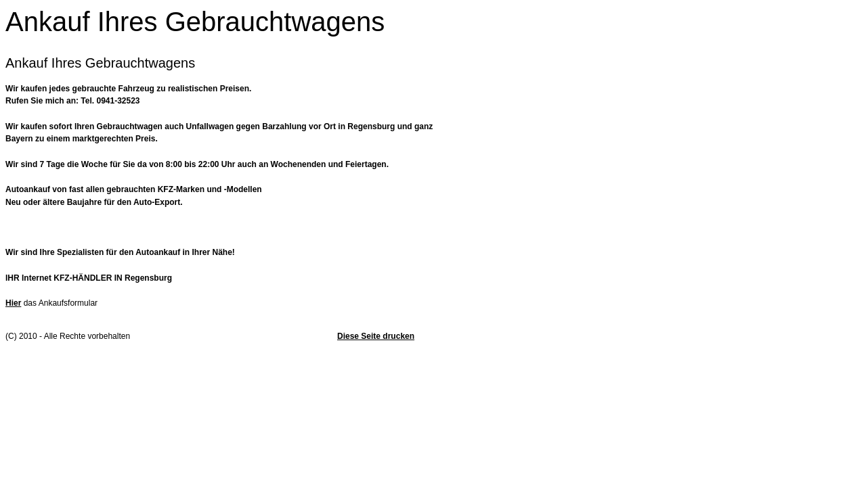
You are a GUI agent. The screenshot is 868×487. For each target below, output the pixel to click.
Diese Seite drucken (376, 336)
